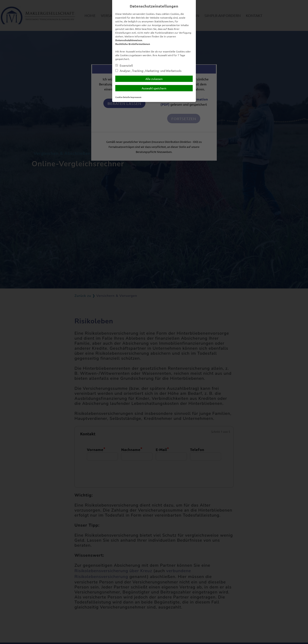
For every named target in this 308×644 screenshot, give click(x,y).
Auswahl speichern (154, 88)
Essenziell (124, 65)
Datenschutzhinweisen (129, 40)
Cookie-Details (123, 97)
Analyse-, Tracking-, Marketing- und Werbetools (148, 71)
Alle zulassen (154, 79)
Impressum (136, 97)
